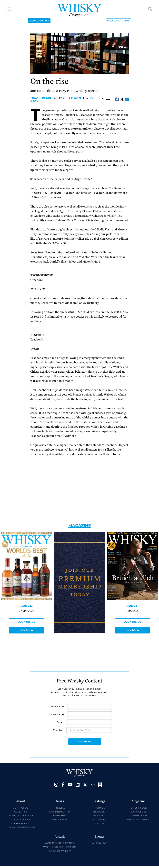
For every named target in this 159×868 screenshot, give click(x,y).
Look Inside (26, 622)
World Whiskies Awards (60, 847)
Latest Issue (139, 808)
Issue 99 (77, 98)
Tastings (99, 808)
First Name (57, 707)
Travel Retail (42, 98)
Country (58, 730)
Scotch (99, 823)
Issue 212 (27, 606)
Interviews (60, 816)
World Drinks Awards (60, 843)
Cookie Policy (20, 823)
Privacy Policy (21, 820)
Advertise (21, 812)
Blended (99, 812)
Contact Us (21, 808)
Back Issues (139, 812)
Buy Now (27, 630)
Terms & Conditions (21, 816)
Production (60, 819)
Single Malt (99, 816)
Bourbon (99, 820)
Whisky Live (99, 843)
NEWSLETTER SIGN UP (119, 21)
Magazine (80, 526)
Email (60, 722)
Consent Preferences (21, 827)
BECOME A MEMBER (39, 21)
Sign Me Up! (85, 742)
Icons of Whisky (60, 851)
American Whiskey (139, 820)
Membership (139, 816)
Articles (60, 808)
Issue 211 (132, 606)
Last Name (58, 714)
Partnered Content (60, 812)
